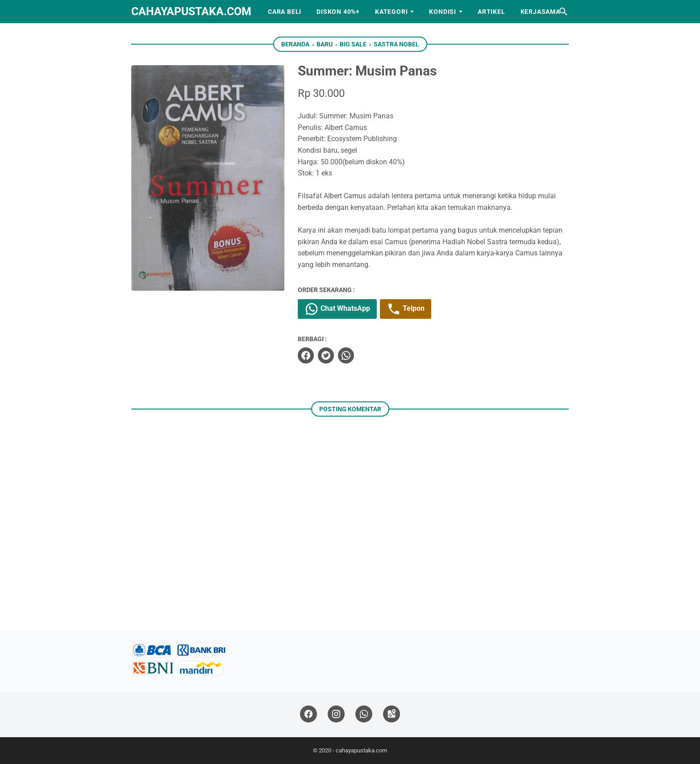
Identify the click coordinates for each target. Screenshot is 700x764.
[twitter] (326, 355)
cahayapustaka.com (191, 11)
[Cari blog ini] (563, 12)
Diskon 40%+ (338, 12)
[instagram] (336, 714)
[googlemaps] (392, 714)
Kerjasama (540, 12)
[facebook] (306, 355)
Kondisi (443, 12)
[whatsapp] (346, 355)
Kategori (391, 12)
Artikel (492, 12)
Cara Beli (285, 12)
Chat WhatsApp (337, 309)
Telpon (406, 309)
